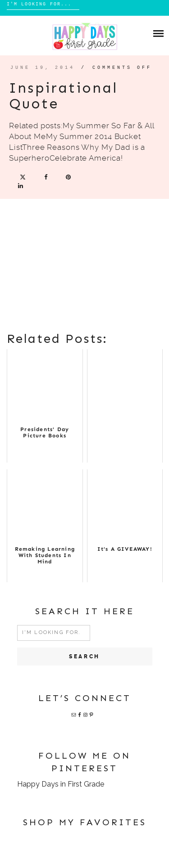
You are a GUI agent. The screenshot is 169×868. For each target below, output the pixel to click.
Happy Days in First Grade (61, 784)
